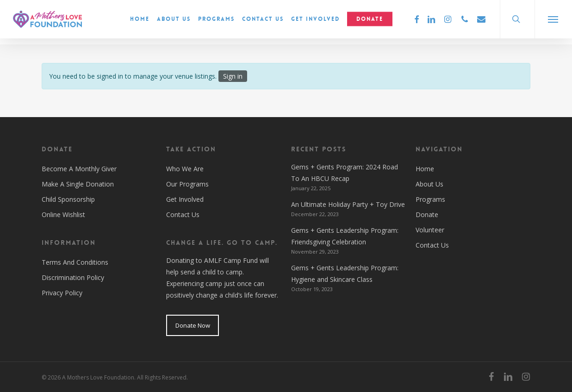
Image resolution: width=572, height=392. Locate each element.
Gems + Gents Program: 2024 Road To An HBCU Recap (345, 173)
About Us (429, 184)
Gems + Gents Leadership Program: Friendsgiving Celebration (345, 236)
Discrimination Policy (73, 277)
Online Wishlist (63, 215)
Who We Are (185, 169)
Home (425, 169)
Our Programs (187, 184)
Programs (430, 199)
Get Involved (185, 199)
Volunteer (430, 230)
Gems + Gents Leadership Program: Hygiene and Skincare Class (345, 274)
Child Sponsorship (68, 199)
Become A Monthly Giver (79, 169)
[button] (553, 22)
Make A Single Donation (78, 184)
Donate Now (193, 325)
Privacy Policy (62, 293)
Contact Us (183, 215)
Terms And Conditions (75, 262)
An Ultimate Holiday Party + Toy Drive (348, 204)
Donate (427, 215)
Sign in (233, 76)
